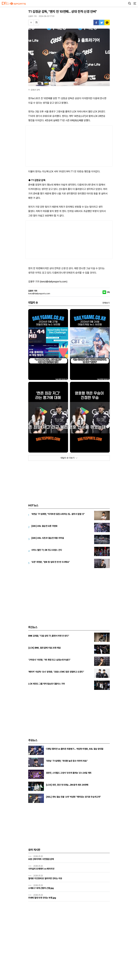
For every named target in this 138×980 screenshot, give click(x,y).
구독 (108, 292)
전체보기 (106, 303)
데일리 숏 (33, 303)
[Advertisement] (69, 146)
